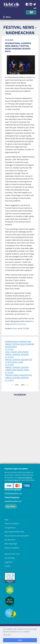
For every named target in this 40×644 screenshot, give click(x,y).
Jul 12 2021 (9, 380)
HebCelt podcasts (19, 324)
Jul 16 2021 (9, 357)
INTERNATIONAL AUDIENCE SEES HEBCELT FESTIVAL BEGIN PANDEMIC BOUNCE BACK (20, 344)
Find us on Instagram (31, 4)
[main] (20, 186)
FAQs (6, 520)
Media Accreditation (12, 548)
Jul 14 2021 (9, 373)
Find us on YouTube (35, 8)
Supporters (9, 562)
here (27, 314)
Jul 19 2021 (9, 349)
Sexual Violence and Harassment (17, 536)
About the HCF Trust (12, 554)
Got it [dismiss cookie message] (20, 640)
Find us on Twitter (35, 4)
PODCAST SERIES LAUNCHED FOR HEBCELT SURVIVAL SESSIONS (18, 376)
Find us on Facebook (27, 4)
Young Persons (10, 528)
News (15, 328)
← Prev (16, 385)
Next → (24, 385)
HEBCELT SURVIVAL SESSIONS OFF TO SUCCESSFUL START (19, 361)
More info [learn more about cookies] (7, 635)
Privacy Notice (13, 480)
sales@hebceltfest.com (13, 501)
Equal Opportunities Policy (14, 532)
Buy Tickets (11, 506)
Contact (7, 566)
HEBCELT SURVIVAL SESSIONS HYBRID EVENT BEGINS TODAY (17, 369)
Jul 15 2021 (9, 365)
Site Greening (9, 558)
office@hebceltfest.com (13, 493)
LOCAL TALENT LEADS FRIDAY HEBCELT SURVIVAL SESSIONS (17, 353)
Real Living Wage (11, 544)
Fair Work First (10, 540)
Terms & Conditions (25, 477)
